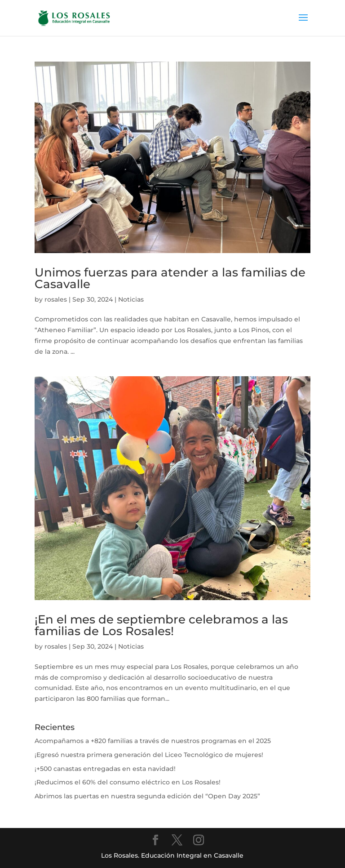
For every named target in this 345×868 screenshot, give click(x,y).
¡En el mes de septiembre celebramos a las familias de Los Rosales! (161, 625)
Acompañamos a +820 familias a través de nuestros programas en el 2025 (153, 741)
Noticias (131, 299)
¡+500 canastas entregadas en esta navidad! (105, 769)
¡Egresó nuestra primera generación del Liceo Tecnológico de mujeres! (149, 755)
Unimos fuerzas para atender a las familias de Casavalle (170, 278)
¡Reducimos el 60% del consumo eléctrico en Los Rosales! (128, 782)
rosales (56, 299)
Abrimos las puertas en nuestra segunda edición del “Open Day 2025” (147, 796)
